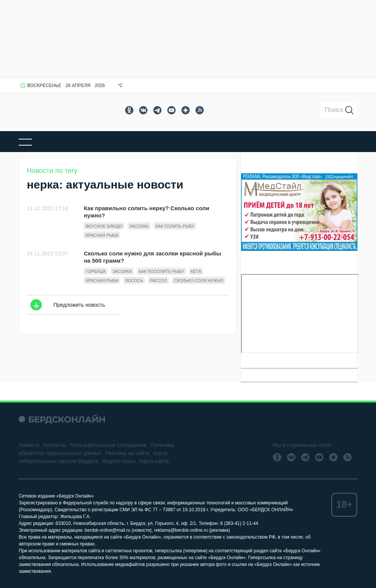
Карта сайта (154, 461)
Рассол (158, 281)
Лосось (134, 281)
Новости (29, 445)
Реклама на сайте (127, 453)
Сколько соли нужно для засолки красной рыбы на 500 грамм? (152, 257)
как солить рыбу (175, 226)
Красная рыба (102, 235)
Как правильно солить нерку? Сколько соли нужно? (146, 212)
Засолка (139, 226)
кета (196, 271)
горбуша (96, 271)
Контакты (55, 445)
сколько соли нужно (199, 281)
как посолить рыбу (161, 271)
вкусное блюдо (104, 226)
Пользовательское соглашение (108, 445)
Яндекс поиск (119, 461)
